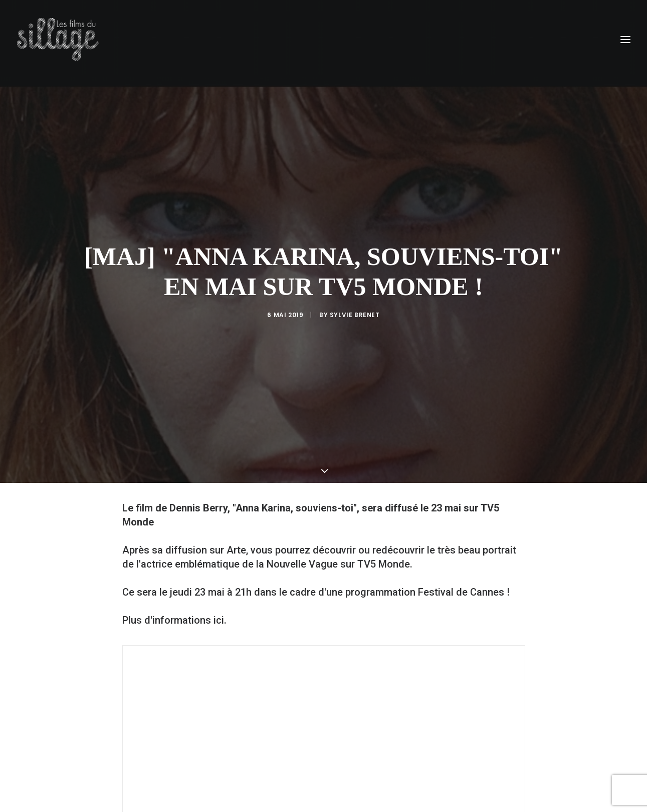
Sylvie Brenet (355, 279)
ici (219, 548)
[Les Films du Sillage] (58, 39)
